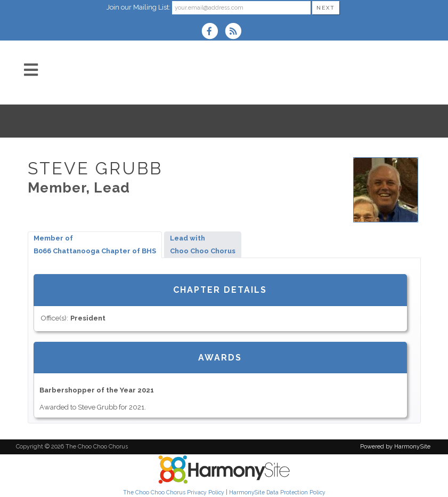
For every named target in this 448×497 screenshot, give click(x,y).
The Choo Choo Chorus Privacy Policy (174, 492)
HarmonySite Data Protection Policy (277, 492)
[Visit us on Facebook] (213, 32)
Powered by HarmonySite (395, 447)
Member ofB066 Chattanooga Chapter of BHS (95, 245)
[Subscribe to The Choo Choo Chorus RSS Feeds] (236, 32)
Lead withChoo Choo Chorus (203, 245)
